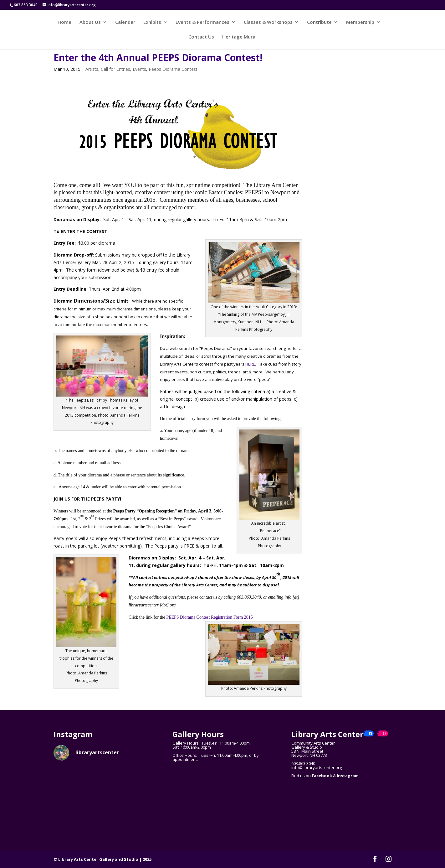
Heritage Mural (239, 37)
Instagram (348, 776)
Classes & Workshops (268, 22)
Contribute (319, 22)
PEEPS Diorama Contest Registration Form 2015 (210, 617)
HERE (250, 364)
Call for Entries (115, 69)
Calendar (125, 22)
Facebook (322, 776)
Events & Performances (202, 22)
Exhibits (152, 22)
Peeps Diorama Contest (173, 69)
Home (64, 22)
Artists (92, 69)
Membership (360, 22)
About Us (90, 22)
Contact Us (201, 37)
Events (139, 69)
